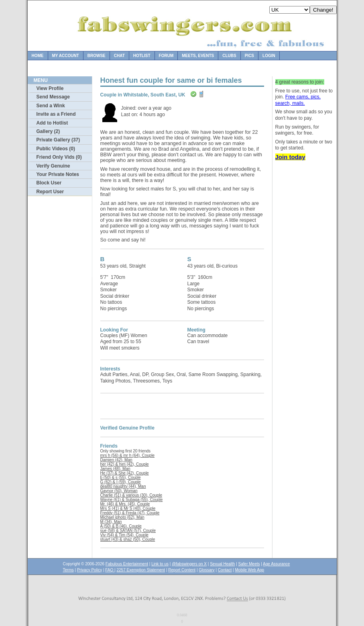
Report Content (182, 570)
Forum (166, 56)
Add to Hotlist (52, 123)
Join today (290, 157)
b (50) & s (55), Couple (121, 478)
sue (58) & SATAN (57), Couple (128, 531)
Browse (97, 56)
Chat (119, 56)
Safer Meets (249, 564)
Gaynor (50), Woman (119, 491)
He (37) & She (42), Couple (125, 473)
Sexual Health (222, 564)
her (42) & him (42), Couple (125, 464)
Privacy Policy (89, 570)
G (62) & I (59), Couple (121, 482)
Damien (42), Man (116, 460)
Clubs (229, 56)
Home (38, 56)
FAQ (110, 570)
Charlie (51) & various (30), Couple (131, 495)
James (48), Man (115, 469)
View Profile (50, 88)
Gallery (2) (48, 131)
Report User (50, 192)
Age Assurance (276, 564)
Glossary (206, 570)
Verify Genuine (53, 166)
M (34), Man (111, 522)
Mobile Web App (250, 570)
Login (269, 56)
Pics (249, 56)
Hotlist (142, 56)
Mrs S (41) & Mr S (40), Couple (128, 508)
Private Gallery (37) (58, 140)
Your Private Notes (58, 174)
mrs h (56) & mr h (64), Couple (128, 455)
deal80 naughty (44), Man (123, 486)
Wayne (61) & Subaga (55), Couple (132, 500)
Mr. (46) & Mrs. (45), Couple (125, 504)
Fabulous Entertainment (127, 564)
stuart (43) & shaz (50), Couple (128, 539)
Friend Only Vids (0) (59, 157)
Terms (68, 570)
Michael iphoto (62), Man (122, 517)
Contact (225, 570)
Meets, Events (198, 56)
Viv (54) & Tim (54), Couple (124, 535)
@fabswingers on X (189, 564)
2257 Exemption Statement (141, 570)
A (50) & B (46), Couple (121, 526)
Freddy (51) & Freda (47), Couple (130, 513)
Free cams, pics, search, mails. (298, 100)
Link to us (160, 564)
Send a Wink (51, 106)
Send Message (53, 97)
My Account (66, 56)
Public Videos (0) (56, 149)
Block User (49, 183)
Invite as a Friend (56, 114)
